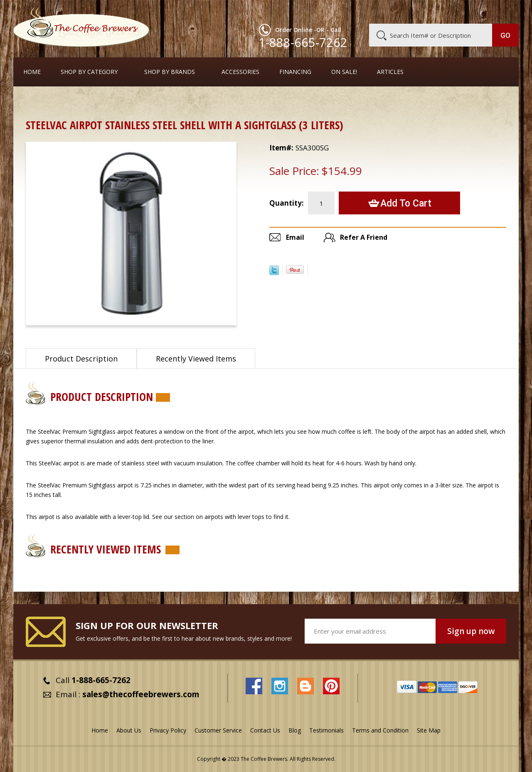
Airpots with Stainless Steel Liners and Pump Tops (172, 102)
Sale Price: (294, 171)
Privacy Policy (168, 730)
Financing (295, 72)
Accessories (240, 72)
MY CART (502, 10)
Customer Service (411, 11)
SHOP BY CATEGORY (89, 72)
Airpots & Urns (74, 102)
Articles (390, 72)
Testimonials (326, 730)
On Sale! (344, 72)
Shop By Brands (170, 72)
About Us (367, 11)
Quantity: (287, 203)
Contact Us (265, 730)
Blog (448, 11)
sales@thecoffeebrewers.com (141, 694)
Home (32, 72)
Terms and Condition (380, 730)
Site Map (429, 730)
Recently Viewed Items (196, 359)
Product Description (81, 359)
